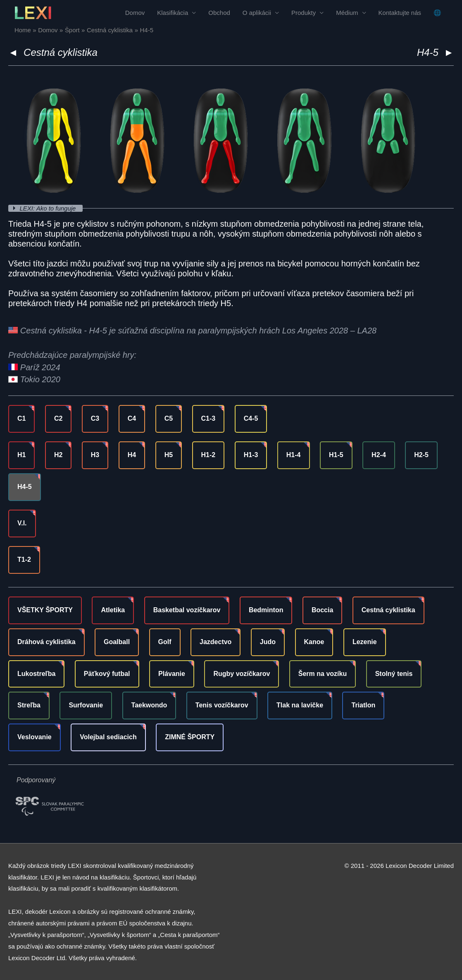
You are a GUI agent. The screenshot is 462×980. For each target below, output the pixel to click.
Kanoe (314, 642)
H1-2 (208, 455)
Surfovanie (86, 705)
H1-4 (294, 455)
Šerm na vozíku (323, 674)
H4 (132, 455)
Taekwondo (149, 705)
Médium (347, 13)
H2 (58, 455)
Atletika (113, 610)
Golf (165, 642)
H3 (95, 455)
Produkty (304, 13)
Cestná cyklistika (61, 52)
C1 (21, 418)
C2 (58, 418)
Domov (135, 13)
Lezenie (365, 642)
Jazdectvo (216, 642)
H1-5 (336, 455)
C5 (169, 418)
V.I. (22, 523)
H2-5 (421, 455)
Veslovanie (35, 737)
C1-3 (208, 418)
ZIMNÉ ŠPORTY (190, 737)
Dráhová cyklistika (46, 642)
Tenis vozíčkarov (222, 705)
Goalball (117, 642)
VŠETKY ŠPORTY (45, 610)
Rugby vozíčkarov (242, 674)
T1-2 (24, 559)
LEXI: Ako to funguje (49, 208)
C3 (95, 418)
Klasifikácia (173, 13)
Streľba (29, 705)
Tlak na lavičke (300, 705)
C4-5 (251, 418)
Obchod (219, 13)
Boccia (322, 610)
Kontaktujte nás (400, 13)
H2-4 (379, 455)
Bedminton (266, 610)
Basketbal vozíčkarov (187, 610)
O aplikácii (257, 13)
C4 (132, 418)
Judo (268, 642)
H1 (21, 455)
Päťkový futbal (107, 674)
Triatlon (363, 705)
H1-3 (251, 455)
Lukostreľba (36, 674)
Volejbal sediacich (108, 737)
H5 (169, 455)
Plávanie (172, 674)
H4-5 (25, 487)
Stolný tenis (394, 674)
